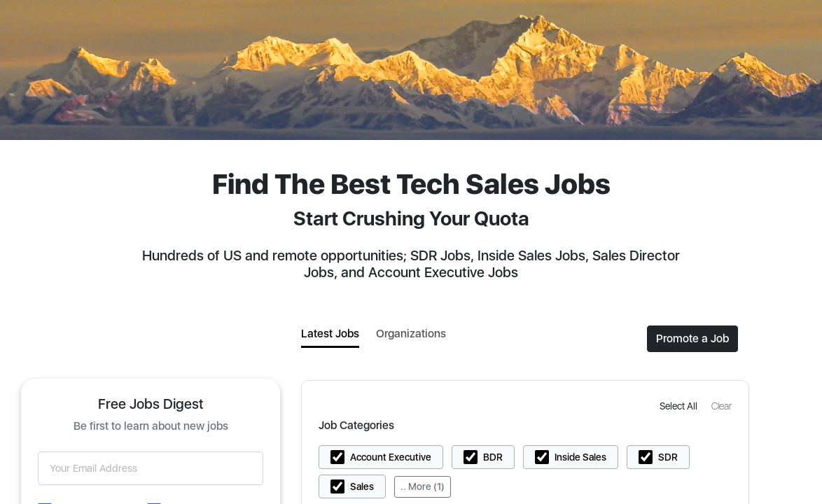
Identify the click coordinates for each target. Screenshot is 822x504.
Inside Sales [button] (580, 457)
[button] (680, 406)
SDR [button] (668, 457)
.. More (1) (423, 486)
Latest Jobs (330, 334)
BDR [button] (493, 457)
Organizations (411, 334)
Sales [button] (362, 486)
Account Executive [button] (391, 457)
